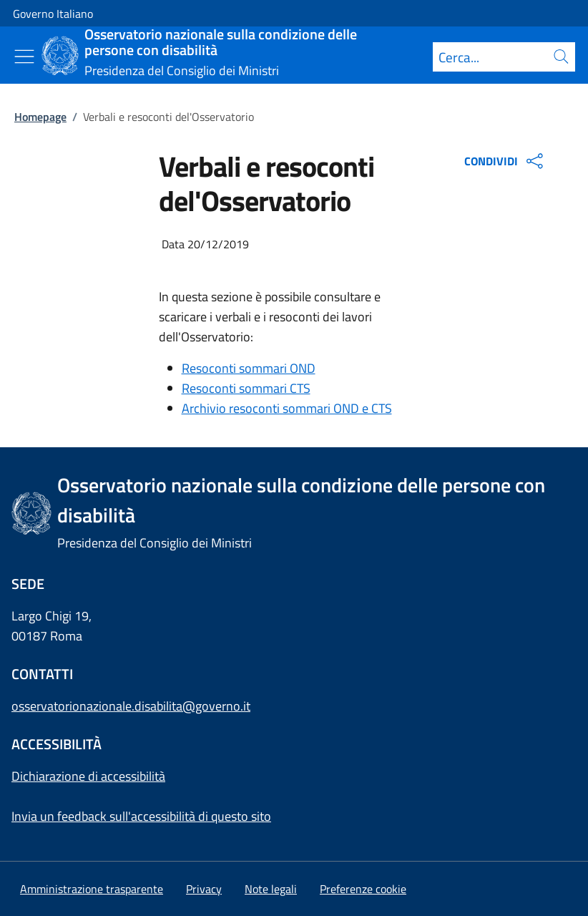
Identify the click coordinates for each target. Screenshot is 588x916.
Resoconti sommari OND (249, 368)
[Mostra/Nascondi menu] (24, 57)
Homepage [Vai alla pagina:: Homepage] (40, 117)
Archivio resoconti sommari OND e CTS (287, 408)
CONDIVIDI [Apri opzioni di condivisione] (505, 161)
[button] (363, 889)
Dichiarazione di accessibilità (88, 776)
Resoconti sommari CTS (246, 388)
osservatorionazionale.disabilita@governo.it (131, 706)
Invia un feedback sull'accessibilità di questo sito (141, 816)
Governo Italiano (53, 14)
